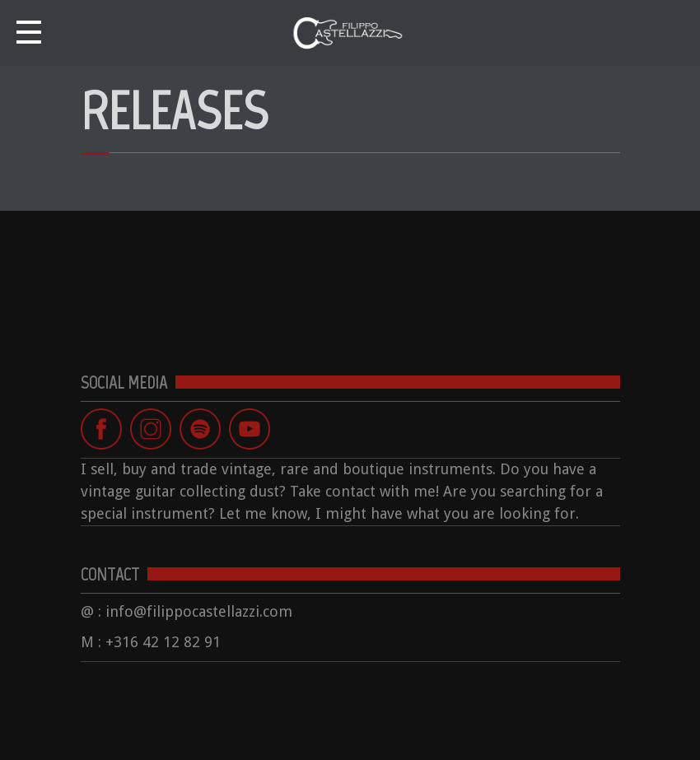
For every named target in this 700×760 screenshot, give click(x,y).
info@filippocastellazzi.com (199, 611)
